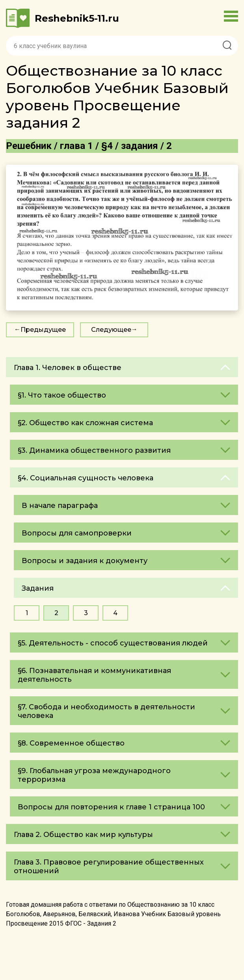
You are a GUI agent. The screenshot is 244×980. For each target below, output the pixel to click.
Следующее (111, 330)
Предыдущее (43, 330)
